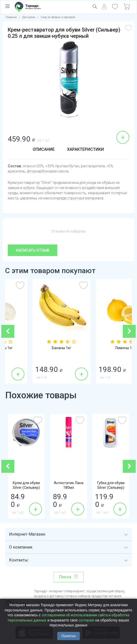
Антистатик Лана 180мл (69, 485)
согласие (86, 620)
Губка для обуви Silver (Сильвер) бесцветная (111, 488)
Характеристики (85, 149)
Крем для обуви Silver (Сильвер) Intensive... (26, 488)
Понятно (68, 636)
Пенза (65, 577)
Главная (11, 17)
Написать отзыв (33, 250)
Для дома (29, 17)
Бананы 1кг (100, 348)
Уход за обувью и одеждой (58, 17)
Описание (44, 149)
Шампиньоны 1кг (37, 348)
